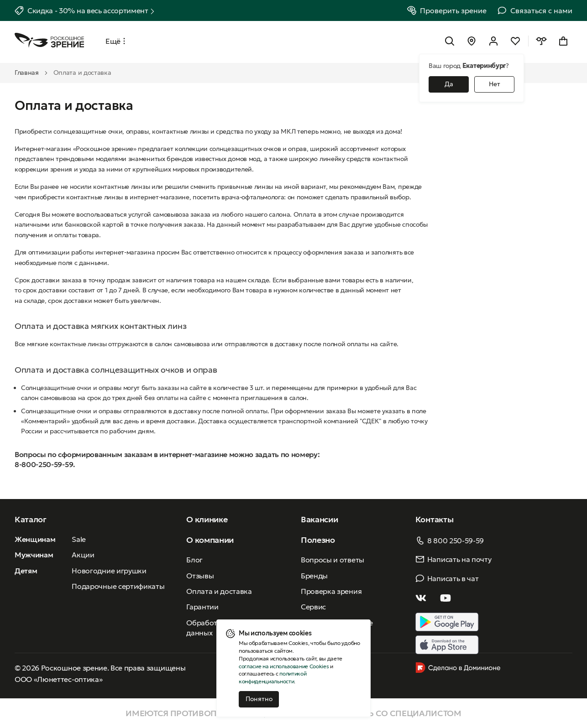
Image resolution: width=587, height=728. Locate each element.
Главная (27, 73)
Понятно (259, 699)
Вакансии (319, 519)
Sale (79, 539)
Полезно (318, 540)
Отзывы (200, 576)
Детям (26, 571)
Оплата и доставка (219, 591)
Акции (83, 555)
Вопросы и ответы (333, 560)
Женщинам (35, 539)
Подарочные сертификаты (118, 586)
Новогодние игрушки (109, 571)
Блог (194, 560)
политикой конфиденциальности (273, 677)
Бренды (314, 576)
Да (449, 84)
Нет (495, 84)
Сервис (313, 607)
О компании (210, 540)
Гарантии (202, 607)
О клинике (207, 519)
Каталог (31, 519)
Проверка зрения (331, 591)
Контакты (434, 519)
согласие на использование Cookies (284, 666)
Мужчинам (34, 555)
